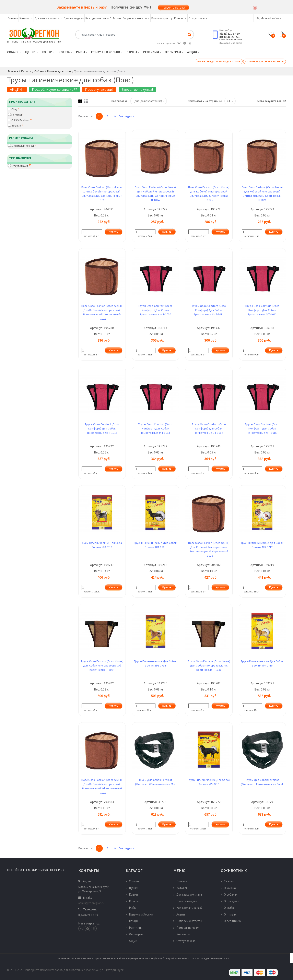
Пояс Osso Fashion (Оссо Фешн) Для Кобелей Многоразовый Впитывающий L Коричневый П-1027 (102, 312)
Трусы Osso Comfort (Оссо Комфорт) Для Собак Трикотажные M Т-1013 (155, 428)
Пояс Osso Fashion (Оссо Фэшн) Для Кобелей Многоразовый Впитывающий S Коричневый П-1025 (209, 194)
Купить (113, 232)
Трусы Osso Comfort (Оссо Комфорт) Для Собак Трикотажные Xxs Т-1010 (155, 310)
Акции (117, 18)
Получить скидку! (173, 8)
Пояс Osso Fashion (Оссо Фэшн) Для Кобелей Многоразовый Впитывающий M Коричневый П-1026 (262, 194)
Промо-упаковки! (99, 89)
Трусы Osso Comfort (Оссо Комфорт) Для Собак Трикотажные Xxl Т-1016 (102, 428)
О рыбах (228, 908)
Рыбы (82, 52)
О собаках (229, 894)
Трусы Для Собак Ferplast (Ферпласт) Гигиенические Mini (155, 782)
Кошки (48, 52)
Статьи (227, 881)
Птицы (133, 52)
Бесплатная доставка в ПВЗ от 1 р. (265, 61)
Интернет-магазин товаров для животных (34, 42)
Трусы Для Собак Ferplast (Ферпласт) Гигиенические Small (262, 782)
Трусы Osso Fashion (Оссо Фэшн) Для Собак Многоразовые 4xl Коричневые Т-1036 (209, 665)
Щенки (32, 52)
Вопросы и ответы (136, 18)
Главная (13, 18)
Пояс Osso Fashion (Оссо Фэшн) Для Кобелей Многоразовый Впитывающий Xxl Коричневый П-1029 (102, 786)
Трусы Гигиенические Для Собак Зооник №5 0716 (209, 782)
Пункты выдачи (74, 18)
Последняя (122, 116)
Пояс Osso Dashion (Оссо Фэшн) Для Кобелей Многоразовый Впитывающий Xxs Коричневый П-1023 (102, 194)
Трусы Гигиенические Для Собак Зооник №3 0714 (155, 663)
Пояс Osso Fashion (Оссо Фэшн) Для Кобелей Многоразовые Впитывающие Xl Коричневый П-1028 (209, 549)
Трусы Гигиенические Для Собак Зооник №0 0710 (102, 545)
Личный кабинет (270, 18)
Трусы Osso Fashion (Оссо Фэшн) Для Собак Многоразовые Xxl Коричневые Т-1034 (102, 665)
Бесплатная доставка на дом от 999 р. (219, 61)
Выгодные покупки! (137, 89)
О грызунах (230, 901)
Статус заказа (198, 18)
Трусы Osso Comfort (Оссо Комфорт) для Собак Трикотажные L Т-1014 (209, 428)
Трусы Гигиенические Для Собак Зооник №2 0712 (262, 545)
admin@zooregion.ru (91, 903)
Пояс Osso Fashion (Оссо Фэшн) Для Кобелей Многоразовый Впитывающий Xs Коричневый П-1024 (155, 194)
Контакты (180, 18)
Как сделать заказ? (98, 18)
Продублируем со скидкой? (55, 89)
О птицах (229, 914)
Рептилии (152, 52)
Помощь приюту (162, 18)
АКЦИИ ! (17, 89)
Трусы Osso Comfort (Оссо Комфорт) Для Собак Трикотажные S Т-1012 (262, 310)
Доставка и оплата (48, 18)
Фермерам (174, 52)
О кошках (229, 888)
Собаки (14, 52)
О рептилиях (231, 921)
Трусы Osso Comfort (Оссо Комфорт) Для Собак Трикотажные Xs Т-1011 (209, 310)
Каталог (26, 18)
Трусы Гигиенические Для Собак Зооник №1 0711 (155, 545)
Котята (65, 52)
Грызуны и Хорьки (107, 52)
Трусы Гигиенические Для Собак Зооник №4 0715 (262, 663)
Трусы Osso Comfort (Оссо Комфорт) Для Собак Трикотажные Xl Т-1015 (262, 428)
